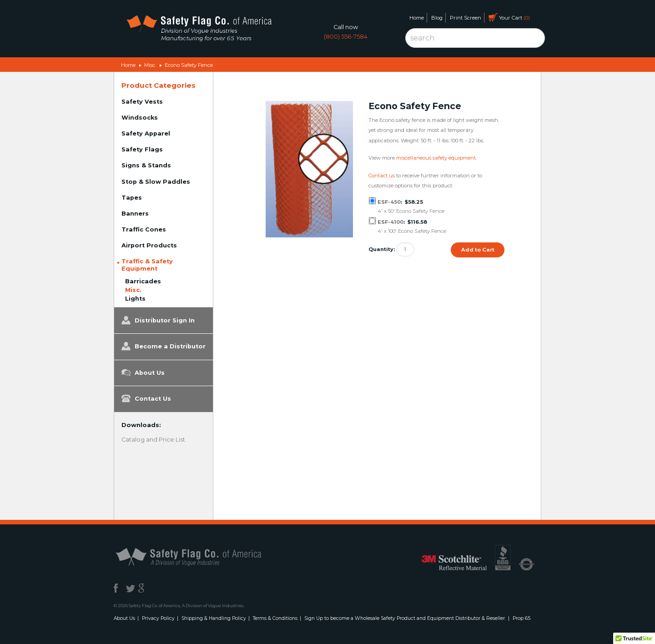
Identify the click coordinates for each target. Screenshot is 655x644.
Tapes (132, 198)
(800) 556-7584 (346, 37)
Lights (135, 299)
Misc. (150, 65)
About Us (143, 372)
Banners (135, 214)
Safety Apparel (146, 133)
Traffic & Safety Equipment (147, 265)
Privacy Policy (158, 618)
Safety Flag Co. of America (199, 556)
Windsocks (140, 118)
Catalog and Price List (153, 440)
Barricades (143, 281)
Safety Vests (142, 102)
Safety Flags (142, 149)
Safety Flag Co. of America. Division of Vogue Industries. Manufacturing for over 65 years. (199, 30)
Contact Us (146, 398)
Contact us (382, 176)
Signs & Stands (146, 165)
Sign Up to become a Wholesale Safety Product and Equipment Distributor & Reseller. (405, 618)
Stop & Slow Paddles (156, 182)
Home (417, 18)
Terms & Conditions (275, 618)
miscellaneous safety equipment (436, 158)
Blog (437, 18)
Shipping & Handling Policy (214, 618)
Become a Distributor (164, 346)
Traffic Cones (144, 229)
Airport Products (149, 245)
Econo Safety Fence (189, 65)
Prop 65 (521, 618)
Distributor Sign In (158, 320)
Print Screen (466, 18)
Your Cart (509, 17)
